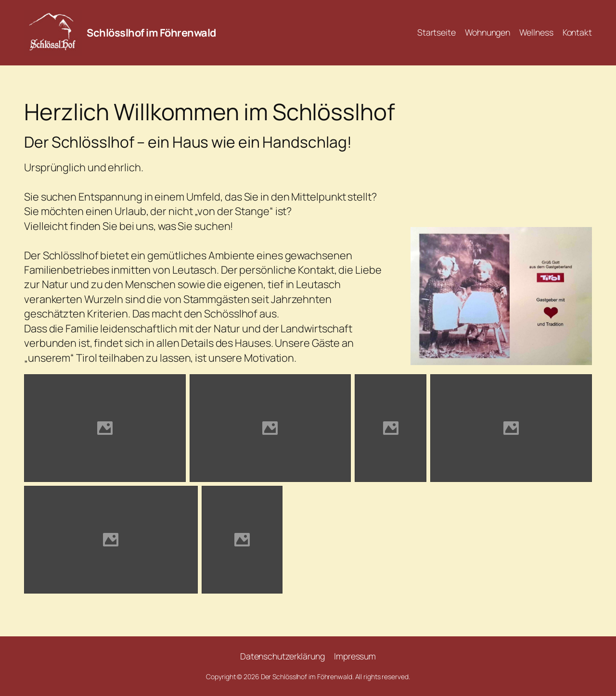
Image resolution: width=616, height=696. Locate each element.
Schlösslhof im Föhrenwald (151, 33)
